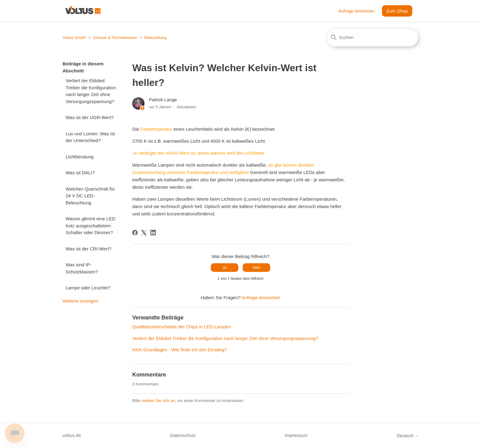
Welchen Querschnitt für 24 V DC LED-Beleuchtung (90, 196)
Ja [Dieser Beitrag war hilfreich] (225, 268)
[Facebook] (135, 233)
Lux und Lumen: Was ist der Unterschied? (90, 137)
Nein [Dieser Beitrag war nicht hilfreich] (257, 268)
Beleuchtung (156, 38)
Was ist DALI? (80, 173)
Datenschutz (183, 435)
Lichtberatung (80, 157)
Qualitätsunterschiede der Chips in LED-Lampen (182, 327)
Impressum (296, 435)
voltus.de (72, 435)
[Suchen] (372, 37)
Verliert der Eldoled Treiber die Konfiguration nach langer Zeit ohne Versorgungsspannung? (91, 91)
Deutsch (408, 436)
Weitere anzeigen (80, 301)
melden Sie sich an (158, 401)
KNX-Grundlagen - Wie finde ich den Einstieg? (180, 350)
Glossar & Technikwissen (115, 38)
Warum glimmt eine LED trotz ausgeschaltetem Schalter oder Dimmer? (90, 226)
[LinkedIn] (153, 233)
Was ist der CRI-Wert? (89, 249)
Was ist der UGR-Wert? (90, 117)
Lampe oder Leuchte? (88, 288)
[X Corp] (144, 233)
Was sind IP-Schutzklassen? (82, 268)
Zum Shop (397, 11)
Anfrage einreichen (356, 11)
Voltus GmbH (74, 38)
